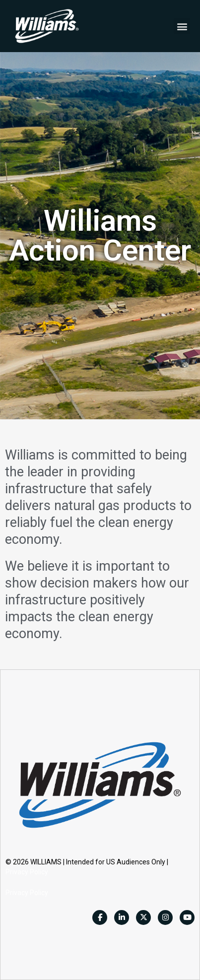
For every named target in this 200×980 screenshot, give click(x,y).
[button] (182, 26)
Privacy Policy (27, 872)
